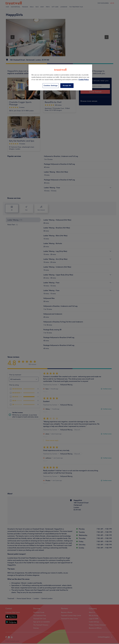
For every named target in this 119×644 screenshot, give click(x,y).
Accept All (67, 86)
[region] (60, 77)
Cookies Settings (51, 86)
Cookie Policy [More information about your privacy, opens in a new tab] (84, 80)
